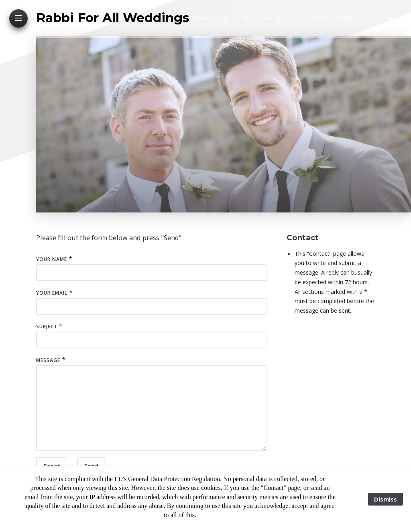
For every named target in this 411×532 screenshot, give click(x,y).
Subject (47, 327)
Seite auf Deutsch (344, 18)
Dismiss (386, 499)
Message (48, 360)
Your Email (52, 293)
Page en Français (273, 18)
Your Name (52, 259)
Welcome (211, 18)
